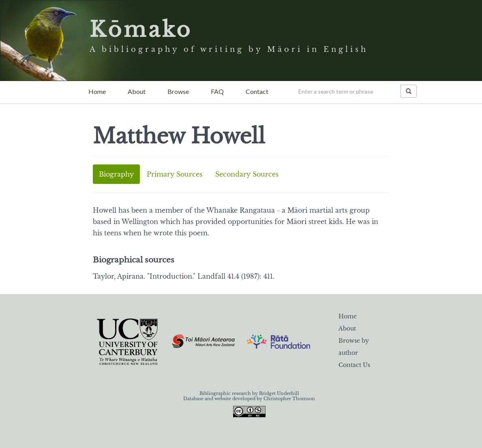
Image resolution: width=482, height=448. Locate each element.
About (137, 91)
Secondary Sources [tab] (247, 174)
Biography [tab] (116, 174)
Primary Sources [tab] (175, 174)
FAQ (217, 91)
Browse (178, 91)
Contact (257, 91)
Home (97, 91)
